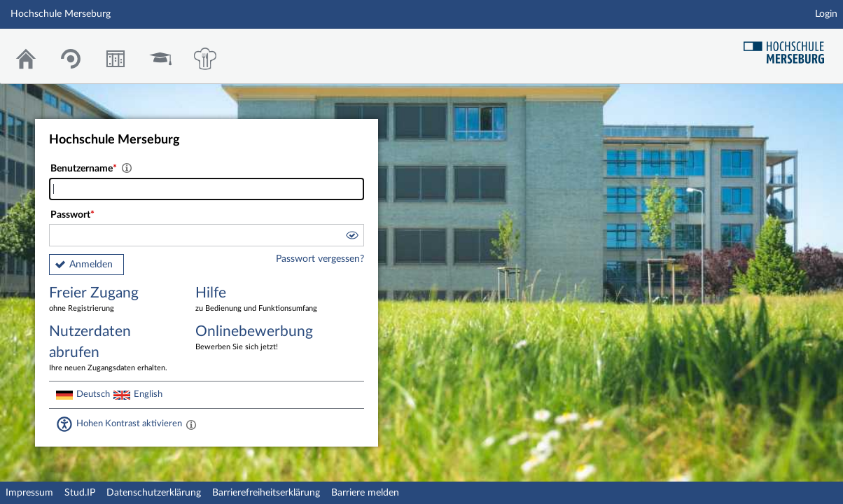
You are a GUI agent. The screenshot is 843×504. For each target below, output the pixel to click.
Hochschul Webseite (789, 47)
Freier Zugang (112, 300)
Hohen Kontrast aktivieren (129, 423)
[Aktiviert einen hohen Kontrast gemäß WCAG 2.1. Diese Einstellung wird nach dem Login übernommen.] (191, 424)
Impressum (29, 493)
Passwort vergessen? (320, 259)
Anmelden (91, 265)
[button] (351, 237)
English (148, 394)
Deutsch (93, 394)
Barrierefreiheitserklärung (266, 493)
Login (826, 14)
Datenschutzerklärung (154, 493)
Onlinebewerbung (258, 338)
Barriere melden (365, 493)
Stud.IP (80, 493)
